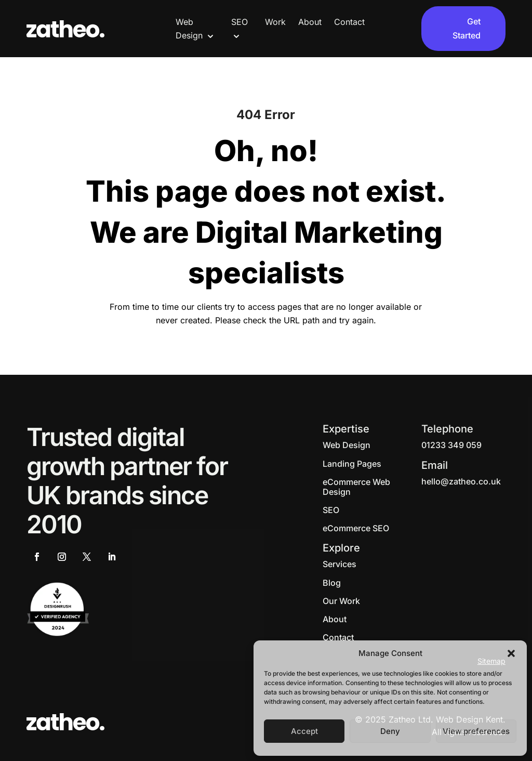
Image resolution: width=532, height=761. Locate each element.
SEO (331, 510)
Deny (390, 731)
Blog (332, 583)
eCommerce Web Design (356, 487)
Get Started (467, 28)
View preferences (476, 731)
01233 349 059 (451, 445)
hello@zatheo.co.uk (461, 481)
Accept (304, 731)
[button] (511, 653)
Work (275, 22)
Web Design (347, 445)
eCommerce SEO (356, 528)
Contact (349, 22)
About (310, 22)
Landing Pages (352, 464)
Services (340, 564)
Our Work (341, 601)
